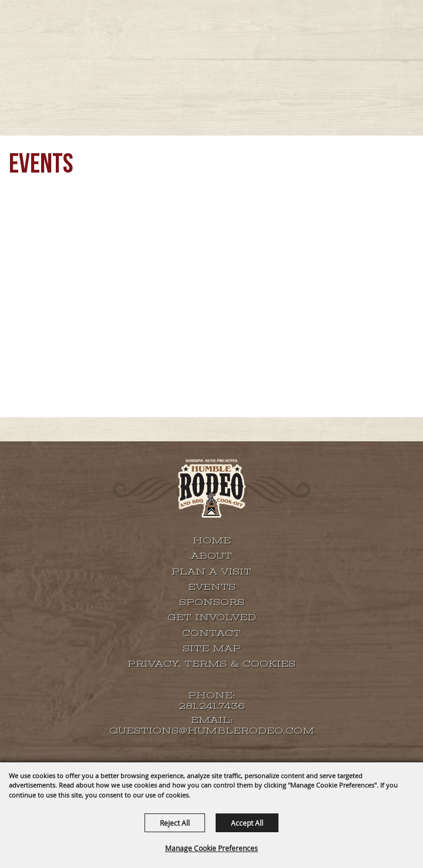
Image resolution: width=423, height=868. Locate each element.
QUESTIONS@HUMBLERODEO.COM (212, 731)
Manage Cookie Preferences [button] (211, 848)
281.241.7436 (212, 706)
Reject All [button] (175, 823)
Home (212, 541)
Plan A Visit (211, 572)
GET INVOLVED (212, 617)
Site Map (212, 649)
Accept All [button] (247, 823)
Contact (211, 633)
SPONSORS (212, 602)
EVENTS (212, 587)
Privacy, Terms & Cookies (211, 664)
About (211, 556)
